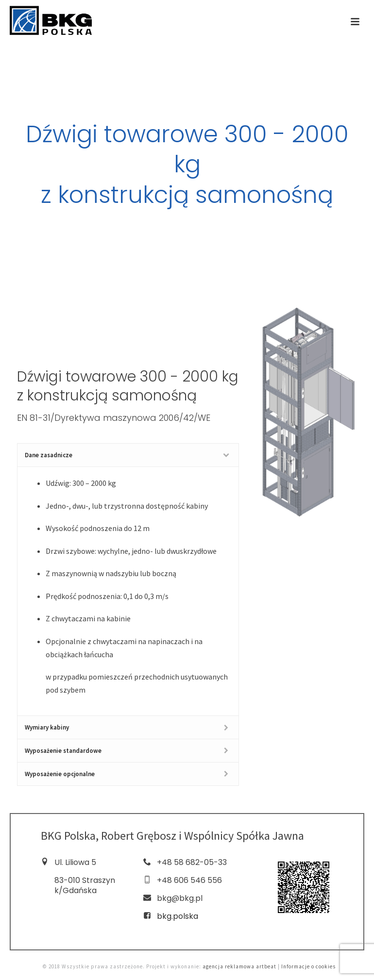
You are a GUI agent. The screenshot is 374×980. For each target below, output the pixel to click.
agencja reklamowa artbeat (239, 966)
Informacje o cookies (308, 966)
